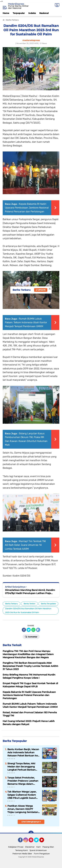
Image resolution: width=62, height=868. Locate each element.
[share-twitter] (29, 630)
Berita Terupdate (48, 604)
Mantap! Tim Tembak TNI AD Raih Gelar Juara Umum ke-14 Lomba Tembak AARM (25, 545)
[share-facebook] (24, 630)
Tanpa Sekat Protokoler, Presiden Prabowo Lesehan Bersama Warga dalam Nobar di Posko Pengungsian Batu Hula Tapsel (23, 781)
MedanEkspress (16, 4)
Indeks (32, 13)
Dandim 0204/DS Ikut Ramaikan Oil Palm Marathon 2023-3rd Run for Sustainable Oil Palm (28, 610)
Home (6, 13)
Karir (38, 847)
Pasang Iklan (48, 847)
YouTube (44, 841)
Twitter (38, 841)
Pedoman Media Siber (22, 854)
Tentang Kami (22, 850)
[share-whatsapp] (33, 630)
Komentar (31, 637)
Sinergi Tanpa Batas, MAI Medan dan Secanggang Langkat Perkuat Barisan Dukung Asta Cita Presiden (23, 767)
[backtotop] (31, 833)
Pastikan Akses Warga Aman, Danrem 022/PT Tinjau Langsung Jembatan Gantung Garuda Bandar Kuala (23, 809)
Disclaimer (30, 847)
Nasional (44, 13)
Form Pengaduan (42, 854)
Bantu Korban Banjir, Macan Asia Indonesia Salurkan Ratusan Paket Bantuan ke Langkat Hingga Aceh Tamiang (23, 752)
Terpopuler (19, 13)
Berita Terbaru (11, 604)
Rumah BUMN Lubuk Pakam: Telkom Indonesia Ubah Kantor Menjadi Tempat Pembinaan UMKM (26, 323)
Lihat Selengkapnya (31, 822)
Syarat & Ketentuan (38, 850)
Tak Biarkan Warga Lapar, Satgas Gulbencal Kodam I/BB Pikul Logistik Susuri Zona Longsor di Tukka (22, 795)
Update (41, 290)
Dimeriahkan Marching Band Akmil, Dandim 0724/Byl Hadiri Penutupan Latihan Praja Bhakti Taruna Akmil (30, 592)
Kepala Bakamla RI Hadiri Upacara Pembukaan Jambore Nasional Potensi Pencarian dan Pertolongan (27, 208)
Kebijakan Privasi (16, 847)
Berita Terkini (29, 604)
